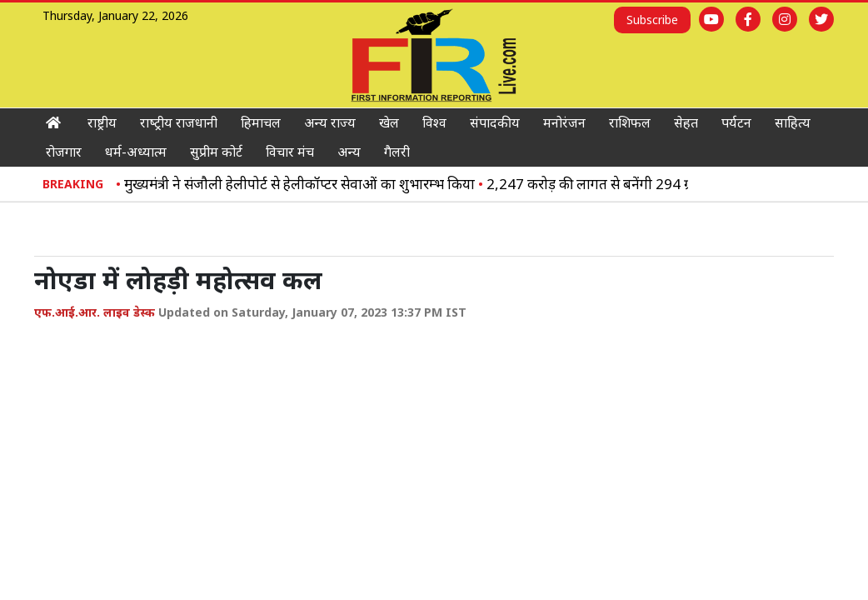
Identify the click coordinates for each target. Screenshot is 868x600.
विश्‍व (434, 122)
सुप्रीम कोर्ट (216, 152)
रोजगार (64, 152)
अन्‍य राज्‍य (330, 122)
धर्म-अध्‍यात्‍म (136, 152)
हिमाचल (261, 122)
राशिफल (630, 122)
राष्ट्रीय (102, 122)
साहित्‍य (793, 122)
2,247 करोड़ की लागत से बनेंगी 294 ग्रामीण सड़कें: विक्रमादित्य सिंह (672, 184)
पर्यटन (736, 122)
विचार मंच (290, 152)
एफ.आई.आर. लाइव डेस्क (95, 312)
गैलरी (397, 152)
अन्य (349, 152)
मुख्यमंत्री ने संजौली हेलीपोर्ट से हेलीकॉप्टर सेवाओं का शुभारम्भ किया (308, 184)
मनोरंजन (564, 122)
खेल (389, 122)
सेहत (686, 122)
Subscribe (652, 20)
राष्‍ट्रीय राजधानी (179, 122)
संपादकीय (495, 122)
